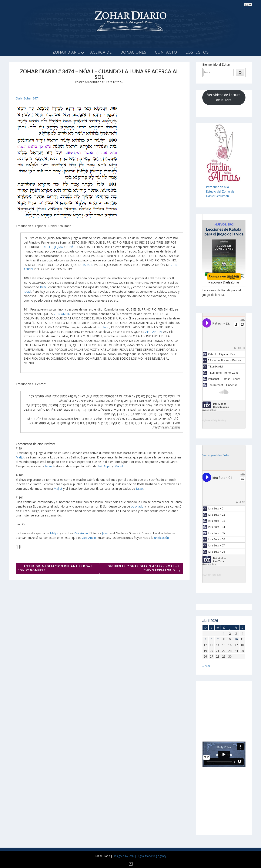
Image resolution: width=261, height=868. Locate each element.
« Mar (206, 666)
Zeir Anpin (104, 466)
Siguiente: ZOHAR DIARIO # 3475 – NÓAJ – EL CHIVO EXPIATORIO (145, 569)
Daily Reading (219, 421)
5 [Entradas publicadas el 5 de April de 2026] (205, 639)
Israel (44, 287)
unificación (162, 538)
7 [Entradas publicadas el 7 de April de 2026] (218, 639)
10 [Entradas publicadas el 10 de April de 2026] (236, 639)
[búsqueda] (240, 72)
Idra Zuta (217, 575)
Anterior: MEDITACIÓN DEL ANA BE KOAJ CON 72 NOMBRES (55, 568)
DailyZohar (205, 421)
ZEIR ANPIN (62, 314)
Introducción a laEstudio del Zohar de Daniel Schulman (220, 191)
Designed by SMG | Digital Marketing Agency (140, 856)
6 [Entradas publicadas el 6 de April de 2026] (211, 639)
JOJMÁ (59, 247)
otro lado (103, 327)
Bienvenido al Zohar (216, 65)
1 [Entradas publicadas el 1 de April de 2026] (224, 633)
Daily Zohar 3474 (28, 98)
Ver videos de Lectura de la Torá (224, 97)
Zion (121, 82)
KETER (48, 247)
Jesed (106, 533)
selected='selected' (248, 5)
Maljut (20, 457)
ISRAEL (88, 265)
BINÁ (70, 247)
